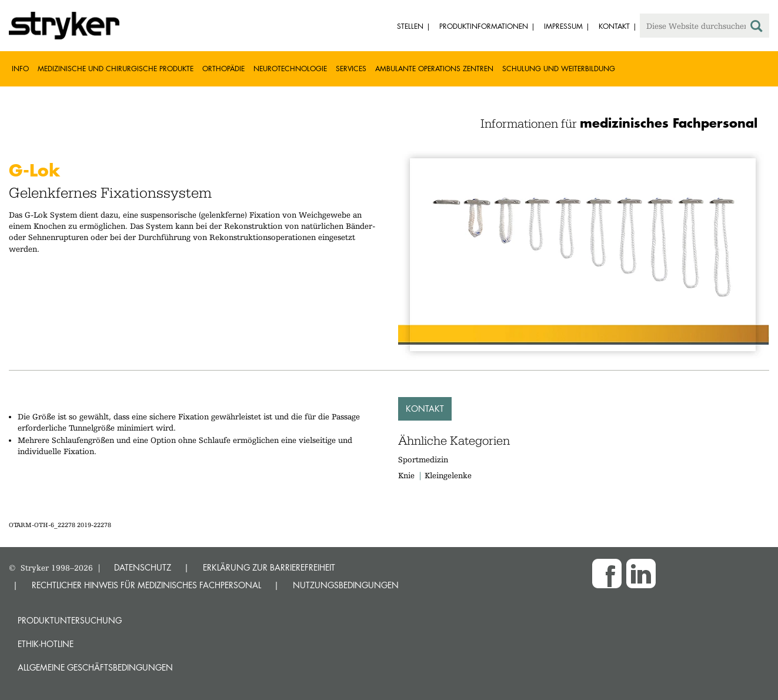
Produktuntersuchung (70, 620)
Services (351, 69)
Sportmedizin (423, 459)
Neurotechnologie (290, 69)
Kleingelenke (448, 475)
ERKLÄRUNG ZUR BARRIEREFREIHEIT (269, 567)
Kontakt (425, 409)
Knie (406, 475)
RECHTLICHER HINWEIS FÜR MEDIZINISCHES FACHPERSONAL (146, 585)
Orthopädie (223, 69)
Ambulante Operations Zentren (434, 69)
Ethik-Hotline (46, 644)
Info (20, 69)
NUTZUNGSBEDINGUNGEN (346, 585)
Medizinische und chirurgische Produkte (116, 69)
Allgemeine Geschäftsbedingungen (95, 667)
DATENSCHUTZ (143, 567)
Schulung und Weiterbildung (559, 69)
